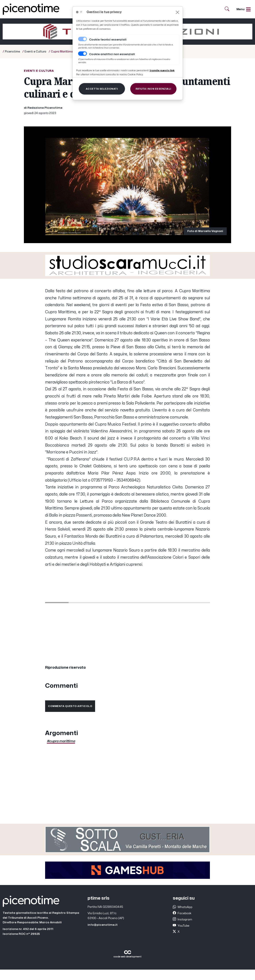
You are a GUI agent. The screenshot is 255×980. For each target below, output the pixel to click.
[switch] (82, 54)
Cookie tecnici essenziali (108, 40)
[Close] (177, 12)
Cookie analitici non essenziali (112, 54)
